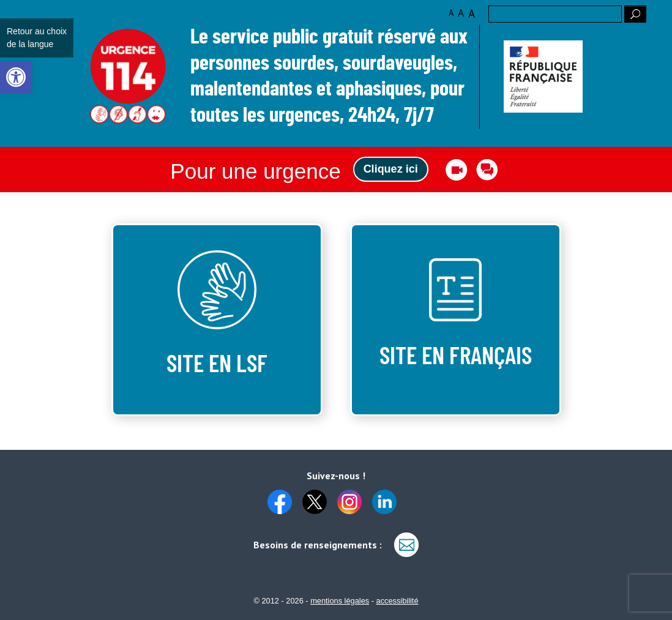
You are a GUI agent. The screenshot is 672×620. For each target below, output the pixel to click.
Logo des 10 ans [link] (128, 77)
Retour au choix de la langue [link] (37, 38)
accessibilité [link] (398, 601)
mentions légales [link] (340, 601)
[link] (16, 77)
